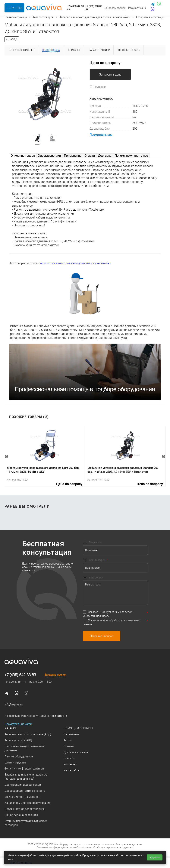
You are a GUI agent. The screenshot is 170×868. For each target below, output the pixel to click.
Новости (69, 759)
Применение (73, 156)
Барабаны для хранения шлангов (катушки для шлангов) (26, 777)
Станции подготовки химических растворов (26, 823)
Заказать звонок (115, 8)
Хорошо (155, 857)
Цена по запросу (105, 63)
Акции (68, 740)
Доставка (105, 156)
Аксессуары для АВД (18, 740)
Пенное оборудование (19, 757)
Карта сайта (71, 771)
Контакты (70, 765)
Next (164, 457)
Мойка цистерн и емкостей (22, 797)
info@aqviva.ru (137, 8)
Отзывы (69, 747)
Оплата (90, 156)
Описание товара (23, 156)
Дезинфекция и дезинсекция (23, 785)
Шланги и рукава (15, 763)
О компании (71, 734)
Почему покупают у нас (131, 156)
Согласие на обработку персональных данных (105, 848)
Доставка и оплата (76, 753)
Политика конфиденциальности (56, 848)
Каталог (11, 728)
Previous (6, 457)
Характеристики (49, 156)
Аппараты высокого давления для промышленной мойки (76, 263)
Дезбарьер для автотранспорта (25, 791)
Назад (13, 39)
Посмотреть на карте (18, 724)
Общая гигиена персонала (21, 815)
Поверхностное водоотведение (25, 809)
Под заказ (98, 87)
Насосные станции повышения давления (25, 749)
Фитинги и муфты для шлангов (24, 769)
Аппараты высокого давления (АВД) (28, 734)
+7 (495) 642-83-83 (20, 675)
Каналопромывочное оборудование (27, 803)
